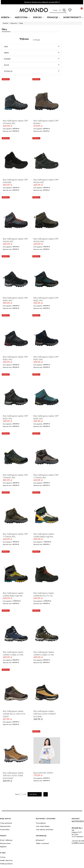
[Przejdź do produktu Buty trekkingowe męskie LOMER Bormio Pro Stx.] (47, 571)
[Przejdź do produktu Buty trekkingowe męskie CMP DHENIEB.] (16, 158)
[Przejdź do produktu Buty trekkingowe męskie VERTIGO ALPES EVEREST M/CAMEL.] (47, 689)
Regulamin (3, 847)
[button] (64, 10)
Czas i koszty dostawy (43, 826)
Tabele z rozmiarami (42, 843)
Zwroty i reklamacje (6, 840)
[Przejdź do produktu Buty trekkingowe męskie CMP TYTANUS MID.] (47, 453)
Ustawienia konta (5, 826)
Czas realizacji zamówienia (45, 830)
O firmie (3, 857)
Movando (5, 23)
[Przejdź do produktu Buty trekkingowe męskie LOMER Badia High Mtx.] (47, 512)
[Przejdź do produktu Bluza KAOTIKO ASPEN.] (47, 751)
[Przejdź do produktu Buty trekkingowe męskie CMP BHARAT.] (47, 98)
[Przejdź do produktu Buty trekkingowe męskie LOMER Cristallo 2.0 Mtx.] (16, 630)
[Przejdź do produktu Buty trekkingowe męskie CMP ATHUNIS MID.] (16, 98)
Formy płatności (41, 823)
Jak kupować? (40, 840)
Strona (17, 794)
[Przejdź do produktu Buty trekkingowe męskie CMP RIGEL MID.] (16, 276)
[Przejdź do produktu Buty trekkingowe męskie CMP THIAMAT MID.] (16, 453)
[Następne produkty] (35, 794)
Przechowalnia (5, 830)
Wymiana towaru (5, 843)
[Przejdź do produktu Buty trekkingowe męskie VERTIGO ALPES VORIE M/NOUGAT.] (16, 751)
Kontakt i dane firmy (6, 861)
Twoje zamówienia (6, 823)
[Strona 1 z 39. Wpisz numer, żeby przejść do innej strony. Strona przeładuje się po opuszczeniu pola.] (21, 794)
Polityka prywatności (6, 864)
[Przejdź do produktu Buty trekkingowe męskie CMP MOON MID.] (47, 158)
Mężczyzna (14, 23)
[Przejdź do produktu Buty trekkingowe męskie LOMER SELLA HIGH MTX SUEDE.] (16, 689)
